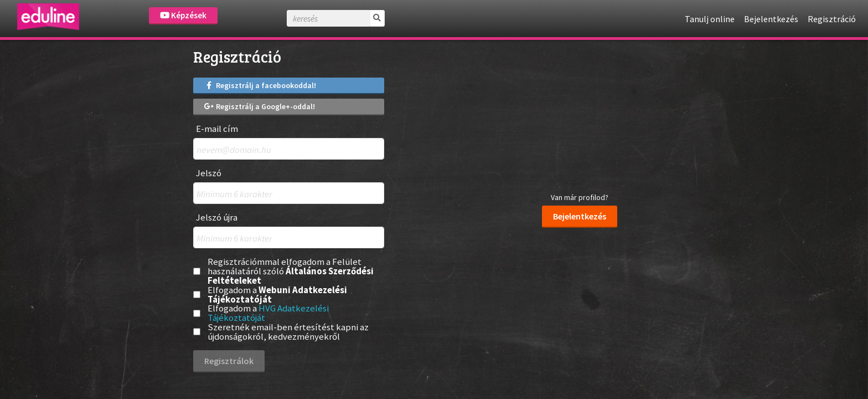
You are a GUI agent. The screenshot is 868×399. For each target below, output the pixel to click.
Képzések (183, 15)
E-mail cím (217, 129)
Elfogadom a (277, 295)
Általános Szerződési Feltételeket (291, 276)
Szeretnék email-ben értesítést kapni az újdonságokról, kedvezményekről (288, 332)
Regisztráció (832, 19)
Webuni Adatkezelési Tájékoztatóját (277, 295)
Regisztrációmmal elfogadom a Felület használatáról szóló (291, 271)
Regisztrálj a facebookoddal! (260, 85)
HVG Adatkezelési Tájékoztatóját (268, 313)
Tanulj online (710, 19)
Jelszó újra (217, 218)
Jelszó (209, 173)
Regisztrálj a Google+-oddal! (260, 106)
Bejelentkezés (771, 19)
